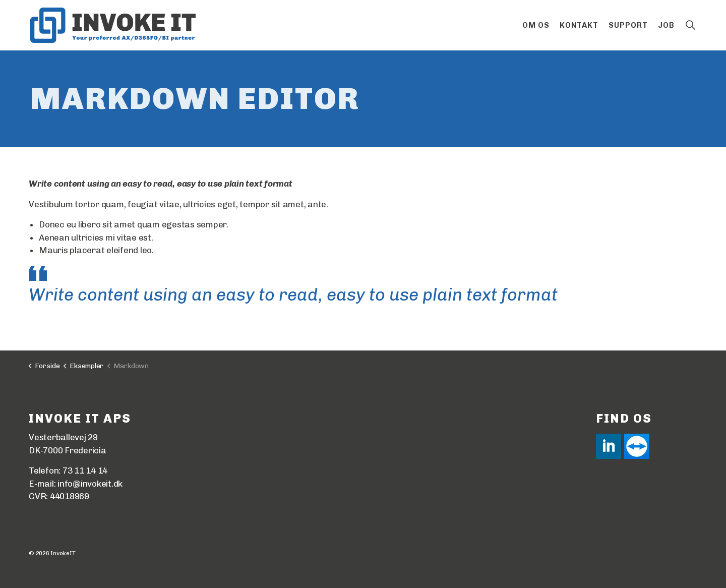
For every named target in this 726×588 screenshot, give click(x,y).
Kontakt (579, 25)
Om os (536, 25)
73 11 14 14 (85, 471)
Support (628, 25)
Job (666, 25)
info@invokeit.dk (90, 484)
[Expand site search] (690, 25)
